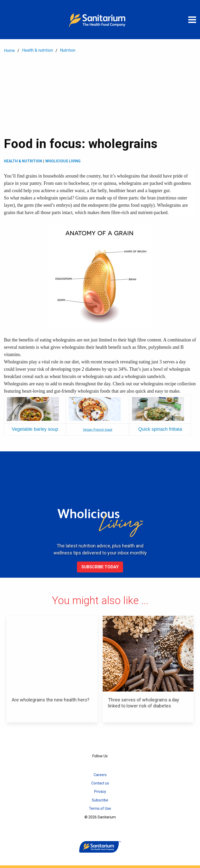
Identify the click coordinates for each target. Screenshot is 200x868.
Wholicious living (63, 161)
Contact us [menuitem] (100, 783)
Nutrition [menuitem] (68, 50)
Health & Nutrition (23, 161)
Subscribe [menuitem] (100, 800)
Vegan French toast (98, 430)
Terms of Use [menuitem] (100, 808)
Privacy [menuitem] (100, 792)
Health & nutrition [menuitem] (37, 50)
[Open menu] (192, 20)
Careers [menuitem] (100, 775)
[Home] (100, 20)
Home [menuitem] (9, 51)
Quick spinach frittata (160, 429)
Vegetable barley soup (35, 429)
